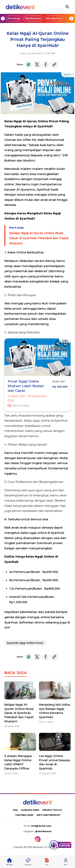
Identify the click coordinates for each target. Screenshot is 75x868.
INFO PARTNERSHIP (48, 815)
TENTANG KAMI (24, 815)
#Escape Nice (54, 18)
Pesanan (28, 862)
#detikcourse (33, 18)
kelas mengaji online (41, 195)
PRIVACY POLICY (52, 810)
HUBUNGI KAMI (30, 810)
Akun (66, 862)
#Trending (13, 18)
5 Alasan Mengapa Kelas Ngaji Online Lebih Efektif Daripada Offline (18, 762)
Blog (47, 862)
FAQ (15, 810)
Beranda (9, 862)
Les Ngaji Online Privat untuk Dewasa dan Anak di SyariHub (54, 762)
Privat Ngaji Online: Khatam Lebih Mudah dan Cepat (26, 386)
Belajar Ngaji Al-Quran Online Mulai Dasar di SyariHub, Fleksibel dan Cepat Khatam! (39, 238)
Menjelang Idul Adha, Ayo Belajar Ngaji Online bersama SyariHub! (55, 711)
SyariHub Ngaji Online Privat (25, 643)
